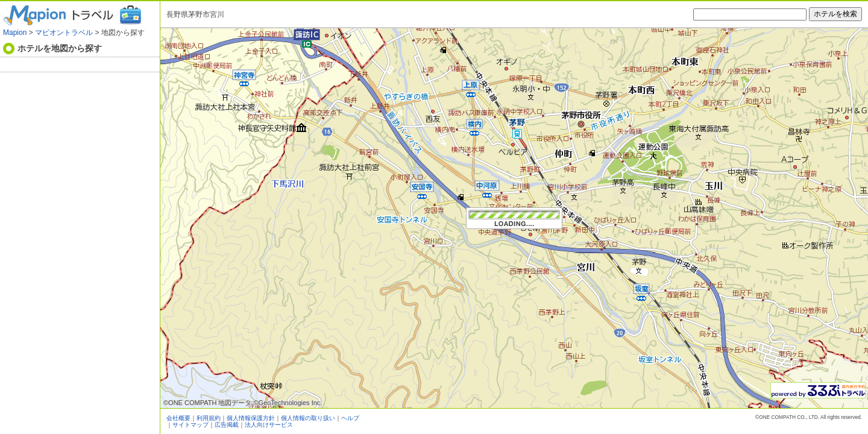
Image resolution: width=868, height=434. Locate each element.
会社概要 (178, 418)
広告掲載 (227, 425)
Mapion (15, 33)
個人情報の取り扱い (308, 418)
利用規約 (209, 418)
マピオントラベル (64, 33)
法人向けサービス (269, 425)
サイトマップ (190, 425)
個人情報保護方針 (251, 418)
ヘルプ (350, 418)
